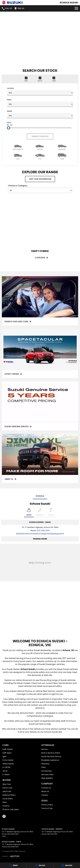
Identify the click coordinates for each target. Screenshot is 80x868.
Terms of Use (47, 808)
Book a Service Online (51, 753)
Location (40, 91)
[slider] (8, 128)
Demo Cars (7, 788)
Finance (6, 806)
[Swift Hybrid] (40, 231)
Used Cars (7, 791)
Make (40, 103)
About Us (45, 791)
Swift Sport (7, 753)
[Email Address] (40, 534)
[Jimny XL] (40, 458)
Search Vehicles (40, 136)
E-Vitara (6, 774)
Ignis (4, 756)
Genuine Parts (47, 774)
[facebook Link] (4, 816)
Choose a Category (40, 189)
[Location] (29, 513)
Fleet (5, 802)
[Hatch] (18, 147)
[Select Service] (40, 513)
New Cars (7, 784)
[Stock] (13, 865)
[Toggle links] (11, 856)
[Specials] (67, 865)
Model (40, 114)
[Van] (62, 156)
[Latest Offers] (40, 353)
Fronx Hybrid (8, 760)
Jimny (5, 771)
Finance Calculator (11, 809)
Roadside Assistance (50, 760)
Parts (43, 767)
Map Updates (47, 778)
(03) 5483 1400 (43, 530)
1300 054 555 (52, 834)
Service (44, 749)
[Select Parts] (51, 513)
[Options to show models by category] (40, 190)
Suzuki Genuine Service (51, 756)
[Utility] (40, 156)
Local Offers (8, 799)
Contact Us (46, 788)
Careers (45, 795)
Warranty (45, 764)
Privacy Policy (47, 805)
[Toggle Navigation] (76, 8)
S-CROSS (6, 767)
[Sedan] (40, 147)
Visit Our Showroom (40, 179)
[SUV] (18, 156)
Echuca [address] (40, 496)
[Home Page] (12, 3)
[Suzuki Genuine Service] (40, 406)
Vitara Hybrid (8, 764)
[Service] (40, 865)
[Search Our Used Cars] (40, 301)
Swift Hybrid (7, 749)
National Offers (9, 795)
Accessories (46, 771)
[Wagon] (62, 147)
